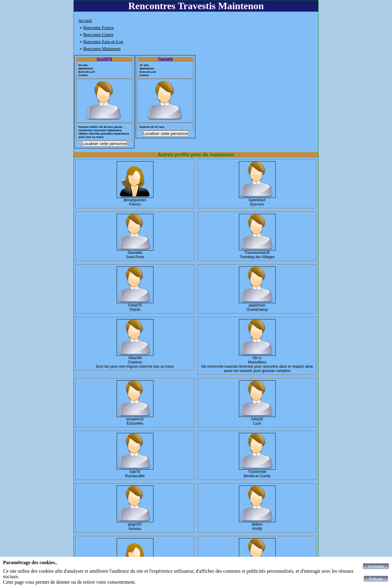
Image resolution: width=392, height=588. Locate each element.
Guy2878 (104, 59)
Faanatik (166, 59)
